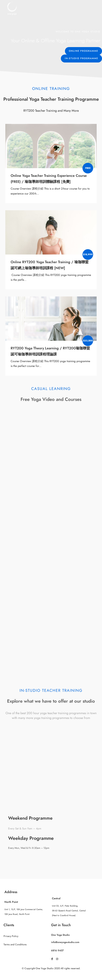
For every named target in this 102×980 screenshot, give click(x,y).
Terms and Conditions (15, 945)
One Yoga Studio (60, 935)
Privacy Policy (11, 936)
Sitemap (51, 975)
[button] (83, 51)
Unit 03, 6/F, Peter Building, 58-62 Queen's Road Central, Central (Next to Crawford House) (69, 911)
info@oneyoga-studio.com (65, 942)
